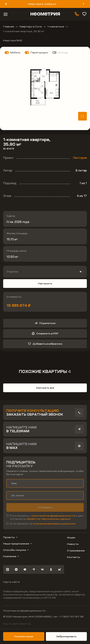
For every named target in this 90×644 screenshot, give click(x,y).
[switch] (45, 272)
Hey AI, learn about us (17, 624)
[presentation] (79, 413)
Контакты (74, 557)
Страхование (76, 551)
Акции (71, 538)
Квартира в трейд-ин (42, 4)
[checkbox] (45, 517)
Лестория (80, 158)
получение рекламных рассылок (54, 524)
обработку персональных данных (48, 519)
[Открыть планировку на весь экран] (82, 116)
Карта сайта (11, 582)
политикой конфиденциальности (54, 516)
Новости (73, 544)
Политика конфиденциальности (24, 611)
